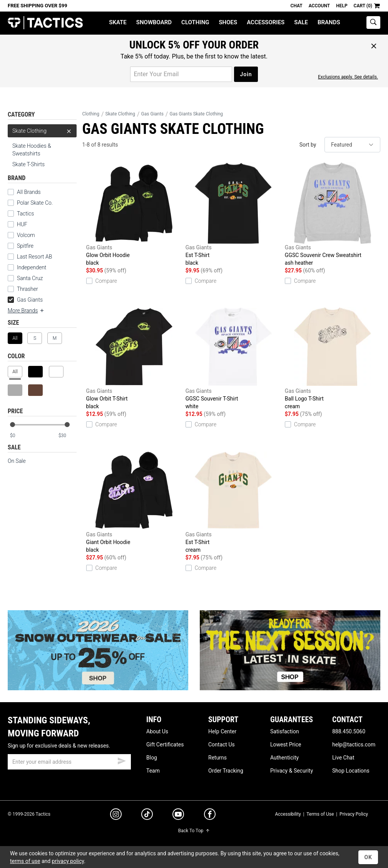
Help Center (222, 731)
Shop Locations (351, 771)
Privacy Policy (354, 814)
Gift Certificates (165, 744)
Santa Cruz (30, 278)
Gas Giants (25, 300)
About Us (157, 731)
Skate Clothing (42, 131)
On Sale (17, 461)
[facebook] (210, 816)
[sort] (352, 145)
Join (246, 74)
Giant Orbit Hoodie (134, 502)
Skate (118, 22)
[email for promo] (181, 74)
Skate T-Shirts (28, 164)
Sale (301, 22)
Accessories (266, 22)
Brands (329, 22)
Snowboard (154, 22)
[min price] (19, 436)
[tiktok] (147, 815)
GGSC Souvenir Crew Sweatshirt (333, 214)
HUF (22, 224)
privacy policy (68, 861)
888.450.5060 (349, 731)
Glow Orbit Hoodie (134, 214)
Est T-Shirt (233, 214)
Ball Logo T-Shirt (333, 358)
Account (319, 6)
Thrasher (28, 289)
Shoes (228, 22)
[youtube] (178, 816)
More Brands (26, 310)
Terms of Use (320, 814)
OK (368, 857)
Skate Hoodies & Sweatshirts (32, 150)
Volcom (26, 235)
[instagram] (116, 815)
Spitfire (25, 246)
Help (342, 6)
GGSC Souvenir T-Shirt (233, 358)
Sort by (308, 145)
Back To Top (194, 831)
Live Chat (343, 758)
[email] (69, 762)
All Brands (29, 192)
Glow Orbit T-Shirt (134, 358)
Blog (152, 758)
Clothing (195, 22)
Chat (297, 6)
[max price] (67, 436)
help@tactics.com (354, 744)
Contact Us (222, 744)
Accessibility (288, 814)
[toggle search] (373, 23)
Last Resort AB (34, 257)
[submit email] (122, 760)
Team (153, 771)
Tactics (45, 23)
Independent (32, 267)
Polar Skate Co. (35, 203)
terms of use (25, 861)
